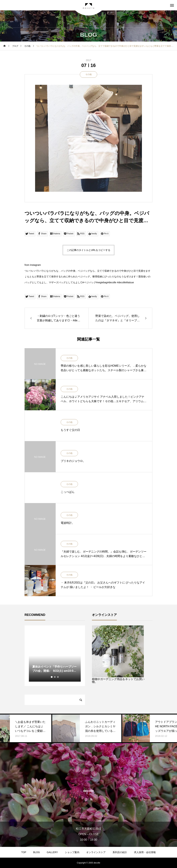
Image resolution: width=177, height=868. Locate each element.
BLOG (37, 852)
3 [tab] (58, 677)
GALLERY (52, 852)
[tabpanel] (55, 656)
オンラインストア (96, 852)
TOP (24, 852)
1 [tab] (52, 677)
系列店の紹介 (120, 852)
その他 (88, 74)
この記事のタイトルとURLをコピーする (88, 250)
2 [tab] (55, 677)
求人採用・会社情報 (145, 852)
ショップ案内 (72, 852)
